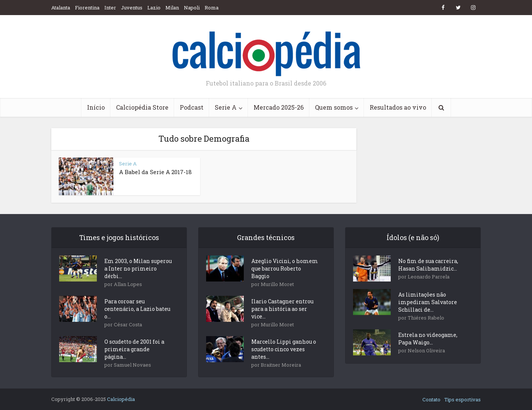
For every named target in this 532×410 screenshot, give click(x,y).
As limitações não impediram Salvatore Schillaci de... (428, 302)
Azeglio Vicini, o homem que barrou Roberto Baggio (285, 268)
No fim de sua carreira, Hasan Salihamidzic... (428, 265)
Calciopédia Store (142, 107)
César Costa (128, 324)
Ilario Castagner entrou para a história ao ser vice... (282, 309)
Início (96, 107)
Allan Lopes (128, 284)
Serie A (226, 107)
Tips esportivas (462, 399)
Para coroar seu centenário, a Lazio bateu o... (137, 309)
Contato (431, 399)
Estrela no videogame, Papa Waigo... (428, 339)
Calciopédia (121, 399)
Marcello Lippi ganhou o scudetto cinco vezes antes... (284, 349)
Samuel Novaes (132, 365)
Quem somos (334, 107)
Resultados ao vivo (398, 107)
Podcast (192, 107)
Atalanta (61, 8)
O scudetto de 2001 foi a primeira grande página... (134, 349)
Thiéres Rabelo (426, 318)
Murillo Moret (277, 284)
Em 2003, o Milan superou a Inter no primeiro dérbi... (138, 268)
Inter (110, 8)
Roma (212, 8)
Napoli (192, 8)
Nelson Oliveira (426, 350)
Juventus (132, 8)
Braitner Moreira (281, 365)
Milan (172, 8)
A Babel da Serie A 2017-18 (155, 172)
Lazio (154, 8)
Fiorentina (87, 8)
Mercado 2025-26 (279, 107)
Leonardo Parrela (429, 277)
